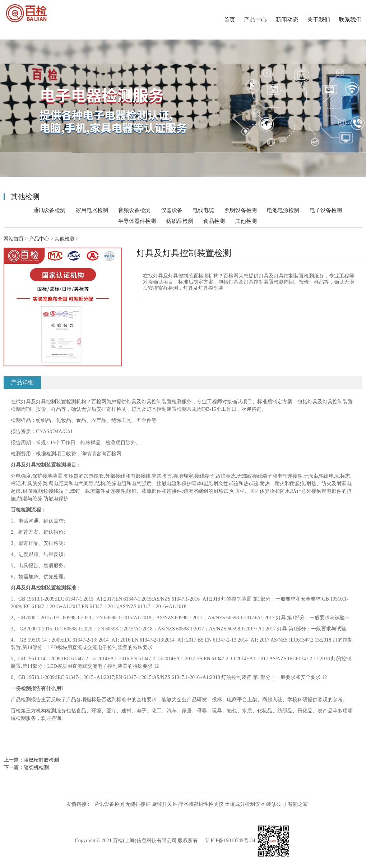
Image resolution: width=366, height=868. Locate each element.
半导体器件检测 (137, 221)
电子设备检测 (326, 210)
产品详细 (22, 382)
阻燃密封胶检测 (41, 760)
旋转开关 (162, 804)
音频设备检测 (134, 210)
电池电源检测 (283, 210)
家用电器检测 (92, 210)
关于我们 (319, 20)
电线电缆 (203, 210)
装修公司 (276, 804)
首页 (230, 20)
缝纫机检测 (36, 768)
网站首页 (14, 239)
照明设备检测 (241, 210)
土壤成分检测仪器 (245, 804)
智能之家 (298, 804)
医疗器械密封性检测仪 (198, 804)
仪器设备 (172, 210)
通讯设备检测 (49, 210)
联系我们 (350, 20)
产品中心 (255, 20)
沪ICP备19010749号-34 (230, 841)
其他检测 (246, 221)
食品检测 (214, 221)
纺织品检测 (180, 221)
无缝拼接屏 (138, 804)
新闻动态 (287, 20)
